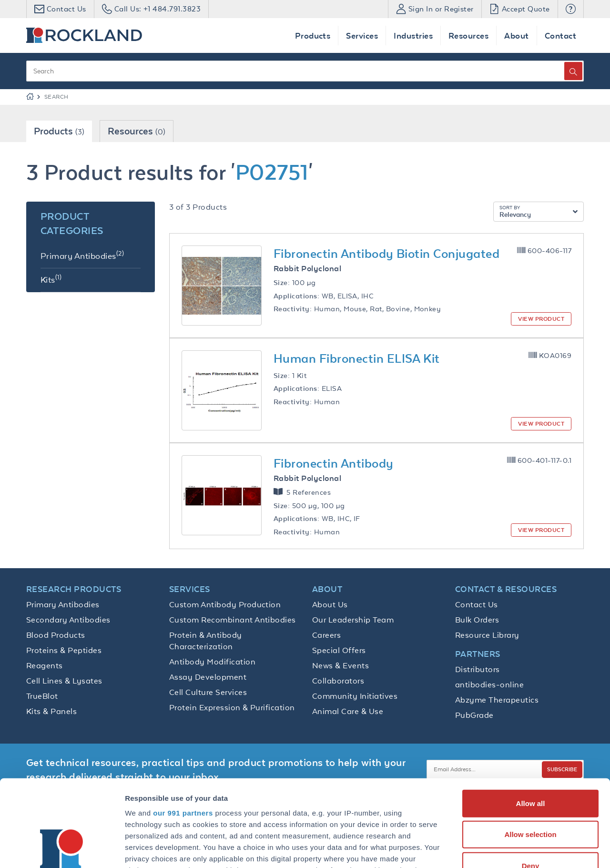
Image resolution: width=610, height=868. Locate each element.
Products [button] (313, 36)
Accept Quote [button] (520, 9)
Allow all (531, 722)
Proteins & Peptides (64, 650)
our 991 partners (183, 732)
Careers (326, 635)
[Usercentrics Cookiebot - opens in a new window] (62, 849)
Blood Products (56, 635)
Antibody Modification (212, 662)
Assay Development (208, 677)
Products (59, 131)
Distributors (478, 669)
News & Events (341, 665)
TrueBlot (42, 696)
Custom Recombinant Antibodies (233, 620)
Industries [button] (413, 36)
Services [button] (362, 36)
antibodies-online (489, 684)
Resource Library (487, 635)
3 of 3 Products (198, 207)
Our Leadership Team (353, 620)
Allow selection (530, 753)
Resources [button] (468, 36)
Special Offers (339, 650)
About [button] (516, 36)
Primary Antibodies (63, 604)
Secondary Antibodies (68, 620)
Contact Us (477, 604)
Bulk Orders (477, 620)
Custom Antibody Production (225, 604)
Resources (137, 131)
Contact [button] (560, 36)
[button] (571, 9)
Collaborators (338, 681)
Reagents (45, 665)
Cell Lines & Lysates (64, 681)
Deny (531, 785)
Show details (500, 849)
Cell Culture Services (208, 692)
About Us (330, 604)
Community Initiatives (355, 696)
